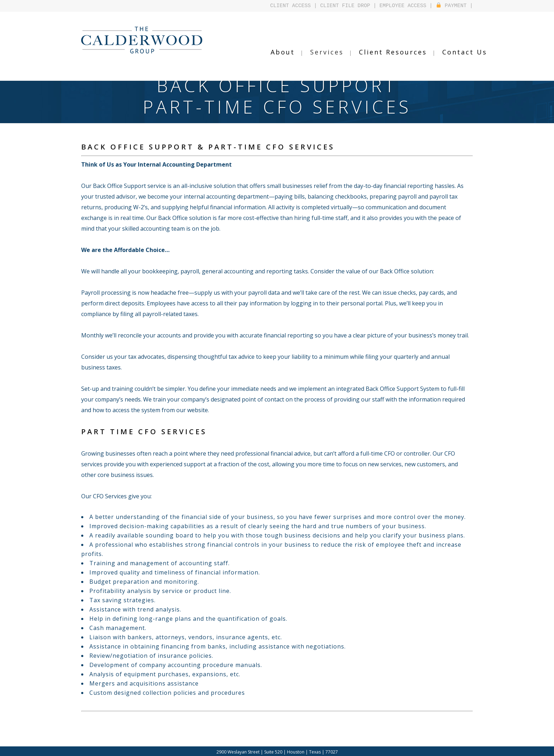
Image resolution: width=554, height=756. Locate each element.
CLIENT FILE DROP (345, 6)
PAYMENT (451, 6)
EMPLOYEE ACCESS (403, 6)
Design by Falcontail (304, 751)
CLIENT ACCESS (291, 6)
